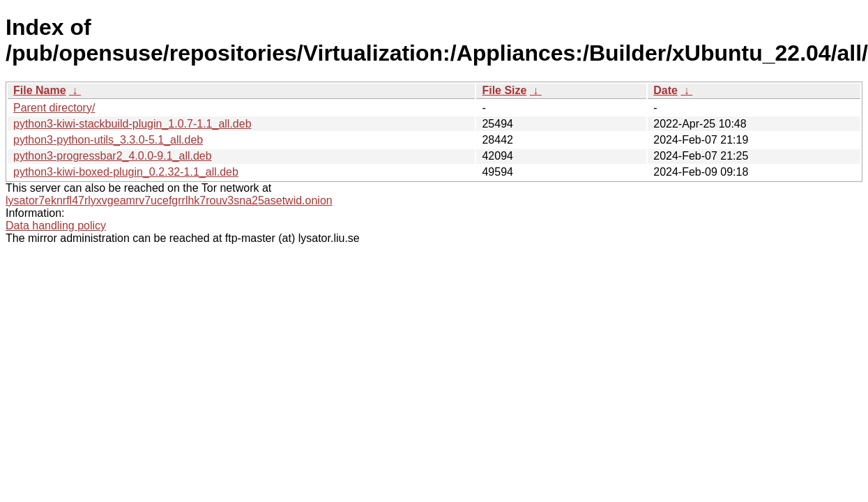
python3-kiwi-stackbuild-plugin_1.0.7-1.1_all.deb (132, 124)
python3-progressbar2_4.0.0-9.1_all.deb (113, 156)
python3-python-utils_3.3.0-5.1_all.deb (108, 140)
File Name (40, 90)
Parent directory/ (54, 108)
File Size (504, 90)
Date (665, 90)
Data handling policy (56, 226)
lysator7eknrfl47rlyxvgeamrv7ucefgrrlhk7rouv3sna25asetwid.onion (169, 200)
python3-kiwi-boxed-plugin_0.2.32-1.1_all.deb (126, 172)
